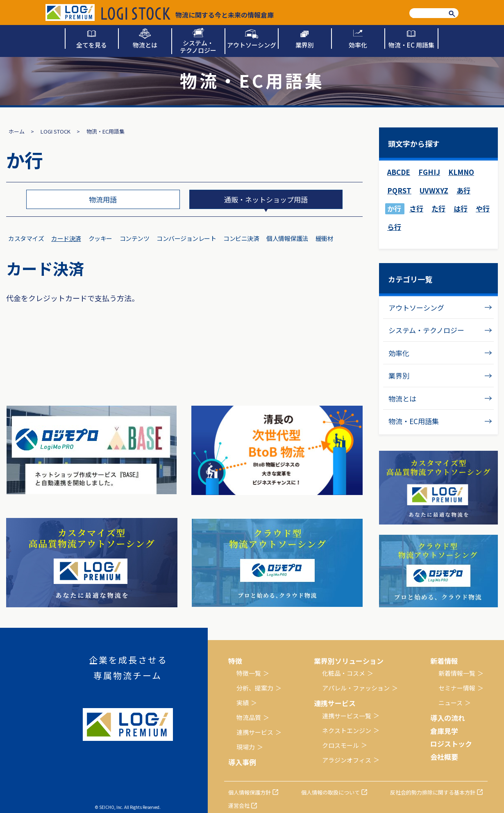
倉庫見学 (444, 731)
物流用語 (103, 199)
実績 (243, 703)
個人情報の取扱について (330, 792)
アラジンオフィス (347, 760)
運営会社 (239, 805)
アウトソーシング (416, 308)
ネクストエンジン (347, 730)
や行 (483, 208)
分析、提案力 (255, 688)
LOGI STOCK (56, 131)
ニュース (451, 703)
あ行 (463, 190)
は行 (461, 208)
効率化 (399, 353)
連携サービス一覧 (347, 716)
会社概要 (444, 757)
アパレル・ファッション (356, 688)
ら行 (394, 227)
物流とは (402, 399)
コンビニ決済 (241, 238)
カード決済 (66, 238)
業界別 (399, 376)
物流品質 (249, 717)
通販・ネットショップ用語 (266, 199)
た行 (438, 208)
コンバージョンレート (186, 238)
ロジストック (451, 744)
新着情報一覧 (457, 673)
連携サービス (255, 732)
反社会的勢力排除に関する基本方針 (433, 792)
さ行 (416, 208)
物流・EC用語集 (414, 421)
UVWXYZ (434, 190)
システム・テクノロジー (426, 330)
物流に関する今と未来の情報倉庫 (187, 14)
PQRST (399, 190)
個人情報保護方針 (250, 792)
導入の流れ (448, 718)
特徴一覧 (249, 673)
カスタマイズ (26, 238)
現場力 (246, 747)
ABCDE (399, 172)
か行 (394, 208)
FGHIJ (429, 172)
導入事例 (242, 762)
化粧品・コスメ (344, 673)
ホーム (17, 131)
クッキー (100, 238)
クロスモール (341, 745)
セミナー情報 (457, 688)
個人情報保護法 (287, 238)
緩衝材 (325, 238)
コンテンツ (135, 238)
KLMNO (461, 172)
